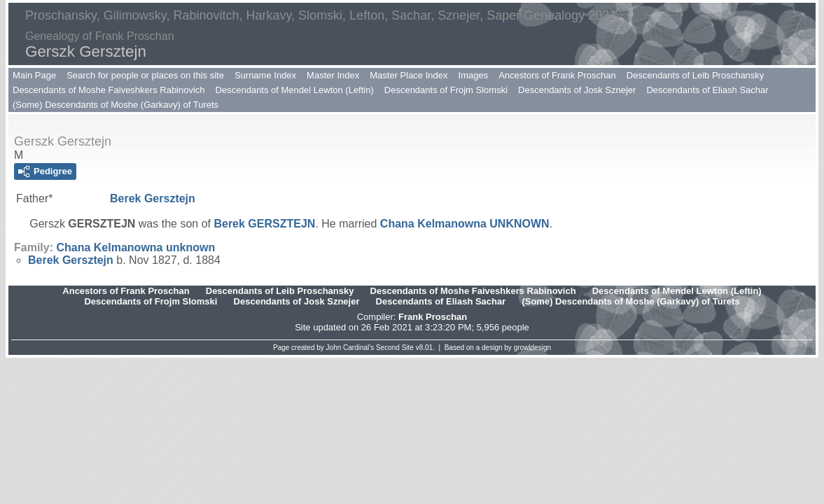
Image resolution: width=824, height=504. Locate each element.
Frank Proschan (433, 317)
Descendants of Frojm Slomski (446, 90)
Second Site (395, 348)
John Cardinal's (350, 348)
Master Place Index (408, 75)
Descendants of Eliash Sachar (707, 90)
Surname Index (265, 75)
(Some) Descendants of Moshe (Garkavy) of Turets (116, 105)
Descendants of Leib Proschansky (696, 75)
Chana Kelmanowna (465, 224)
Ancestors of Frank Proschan (557, 75)
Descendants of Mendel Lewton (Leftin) (295, 90)
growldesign (532, 348)
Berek (153, 198)
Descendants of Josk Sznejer (577, 90)
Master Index (333, 75)
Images (474, 75)
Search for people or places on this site (145, 75)
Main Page (34, 75)
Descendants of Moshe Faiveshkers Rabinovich (109, 90)
